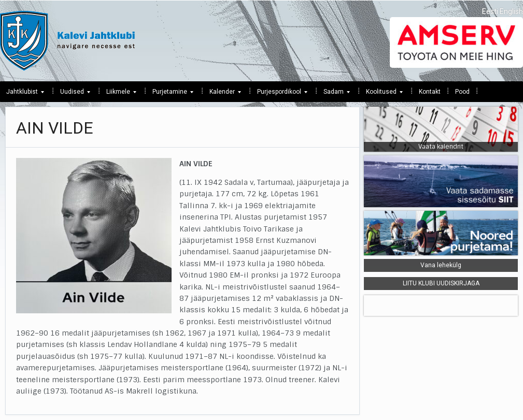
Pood (462, 92)
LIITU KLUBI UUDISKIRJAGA (441, 283)
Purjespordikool (279, 94)
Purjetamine (170, 94)
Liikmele (118, 94)
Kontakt (430, 92)
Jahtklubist (22, 94)
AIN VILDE (55, 128)
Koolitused (381, 94)
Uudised (72, 94)
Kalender (222, 94)
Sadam (334, 94)
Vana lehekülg (441, 265)
